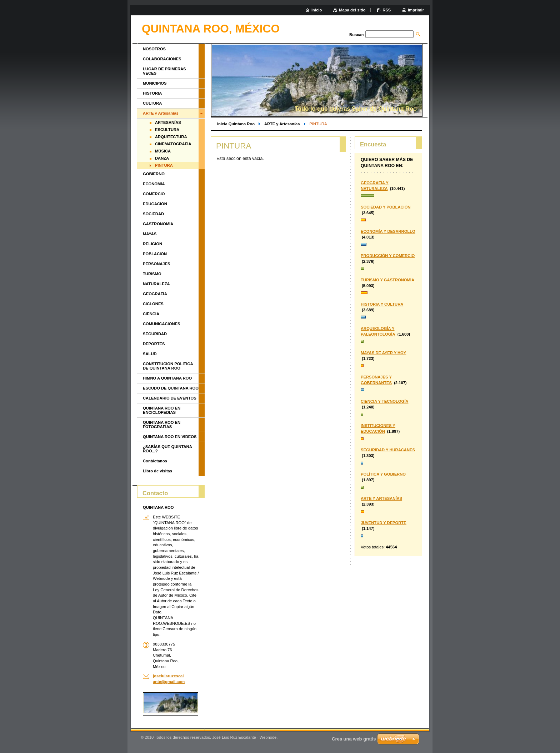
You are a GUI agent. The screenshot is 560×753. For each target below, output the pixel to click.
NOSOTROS (154, 49)
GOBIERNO (154, 174)
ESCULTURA (167, 130)
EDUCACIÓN (155, 204)
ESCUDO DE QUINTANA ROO (171, 388)
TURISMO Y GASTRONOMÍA (387, 280)
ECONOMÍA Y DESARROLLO (388, 231)
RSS (387, 10)
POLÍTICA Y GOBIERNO (383, 474)
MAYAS (150, 234)
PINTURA (164, 165)
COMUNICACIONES (161, 324)
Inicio (317, 10)
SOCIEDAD (153, 214)
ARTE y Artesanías (282, 124)
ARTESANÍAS (168, 122)
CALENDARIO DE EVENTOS (170, 398)
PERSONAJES (156, 264)
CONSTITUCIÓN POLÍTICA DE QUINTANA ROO (168, 366)
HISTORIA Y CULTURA (382, 304)
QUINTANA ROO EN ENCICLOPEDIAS (162, 410)
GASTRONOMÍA (158, 224)
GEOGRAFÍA (155, 294)
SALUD (150, 354)
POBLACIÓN (155, 254)
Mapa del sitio (352, 10)
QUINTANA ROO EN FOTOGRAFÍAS (162, 425)
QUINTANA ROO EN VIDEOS (170, 437)
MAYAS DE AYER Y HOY (383, 353)
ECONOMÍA (154, 184)
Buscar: (357, 35)
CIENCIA (151, 314)
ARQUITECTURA (171, 137)
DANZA (162, 158)
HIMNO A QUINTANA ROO (167, 378)
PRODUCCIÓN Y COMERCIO (388, 256)
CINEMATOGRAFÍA (173, 144)
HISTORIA (152, 93)
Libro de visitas (157, 471)
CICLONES (153, 304)
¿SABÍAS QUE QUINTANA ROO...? (167, 449)
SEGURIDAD (155, 334)
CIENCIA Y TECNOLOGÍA (384, 401)
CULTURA (152, 103)
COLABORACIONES (162, 59)
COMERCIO (154, 194)
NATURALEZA (156, 284)
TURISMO (152, 274)
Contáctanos (155, 461)
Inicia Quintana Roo (236, 124)
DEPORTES (154, 344)
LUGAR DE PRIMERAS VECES (164, 71)
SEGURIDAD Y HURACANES (388, 450)
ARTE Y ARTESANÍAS (381, 498)
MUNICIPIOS (155, 83)
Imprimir (416, 10)
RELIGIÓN (152, 244)
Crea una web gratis (354, 739)
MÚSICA (163, 151)
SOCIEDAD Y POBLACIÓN (386, 207)
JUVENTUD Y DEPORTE (384, 523)
